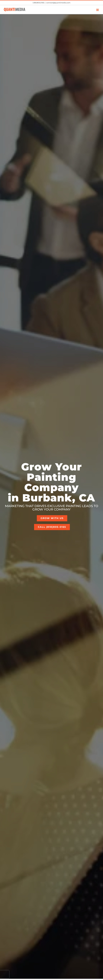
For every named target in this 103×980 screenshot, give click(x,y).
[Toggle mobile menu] (98, 10)
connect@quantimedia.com (58, 3)
